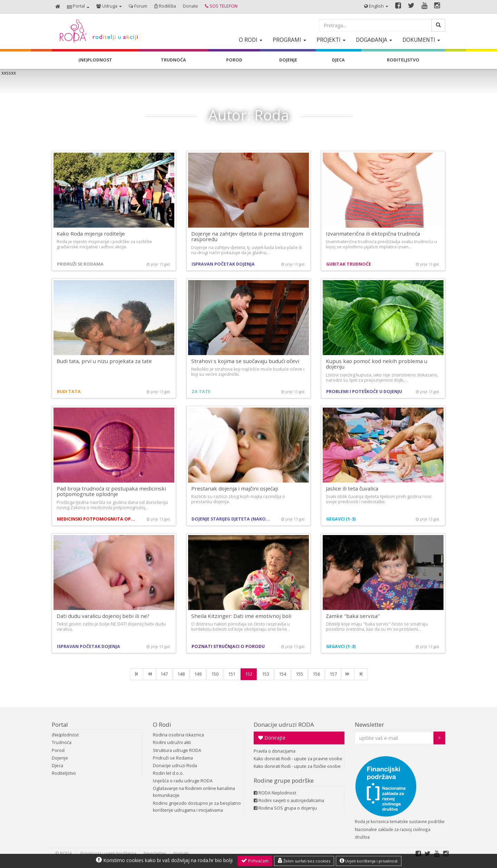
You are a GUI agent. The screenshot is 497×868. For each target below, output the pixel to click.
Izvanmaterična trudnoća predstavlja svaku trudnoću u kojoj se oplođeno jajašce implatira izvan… (381, 244)
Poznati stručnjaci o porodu (228, 646)
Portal (60, 724)
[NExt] (348, 674)
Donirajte (272, 738)
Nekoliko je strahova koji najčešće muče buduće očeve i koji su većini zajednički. (248, 372)
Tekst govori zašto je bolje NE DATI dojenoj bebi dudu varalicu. (111, 627)
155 (299, 674)
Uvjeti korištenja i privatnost (369, 861)
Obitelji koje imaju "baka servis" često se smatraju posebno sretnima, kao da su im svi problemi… (377, 627)
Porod (58, 750)
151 (232, 674)
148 (181, 674)
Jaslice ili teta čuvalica (352, 488)
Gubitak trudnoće (349, 264)
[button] (78, 7)
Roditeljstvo (64, 773)
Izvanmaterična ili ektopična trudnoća (373, 233)
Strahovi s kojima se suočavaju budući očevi (245, 361)
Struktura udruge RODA (177, 750)
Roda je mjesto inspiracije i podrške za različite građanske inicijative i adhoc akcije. (104, 244)
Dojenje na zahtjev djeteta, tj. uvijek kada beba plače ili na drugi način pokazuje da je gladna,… (247, 250)
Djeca (57, 766)
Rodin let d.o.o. (168, 773)
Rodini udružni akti (172, 742)
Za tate (201, 392)
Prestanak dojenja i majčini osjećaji (235, 488)
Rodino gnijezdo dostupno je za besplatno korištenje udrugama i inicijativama (197, 807)
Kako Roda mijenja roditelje (91, 233)
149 (198, 674)
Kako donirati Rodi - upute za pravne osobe (298, 759)
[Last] (361, 674)
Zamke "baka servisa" (353, 616)
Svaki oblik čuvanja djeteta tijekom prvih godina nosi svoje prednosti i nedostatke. (379, 499)
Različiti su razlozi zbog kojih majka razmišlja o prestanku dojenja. (238, 499)
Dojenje (60, 758)
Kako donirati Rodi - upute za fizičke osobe (297, 766)
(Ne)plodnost (65, 735)
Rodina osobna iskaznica (178, 735)
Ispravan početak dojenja (223, 264)
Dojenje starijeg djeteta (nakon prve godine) (232, 519)
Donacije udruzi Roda (175, 766)
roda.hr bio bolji (215, 860)
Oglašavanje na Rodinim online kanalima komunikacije (194, 792)
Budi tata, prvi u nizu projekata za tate (104, 361)
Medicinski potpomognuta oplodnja (98, 519)
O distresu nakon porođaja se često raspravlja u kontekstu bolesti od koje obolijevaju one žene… (241, 627)
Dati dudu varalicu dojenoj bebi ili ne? (103, 616)
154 (282, 674)
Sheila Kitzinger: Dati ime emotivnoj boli (241, 616)
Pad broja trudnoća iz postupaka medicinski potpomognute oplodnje (111, 491)
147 (164, 674)
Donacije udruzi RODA (284, 724)
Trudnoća (62, 742)
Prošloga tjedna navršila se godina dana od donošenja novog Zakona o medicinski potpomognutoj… (112, 505)
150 (215, 674)
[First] (137, 674)
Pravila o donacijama (275, 751)
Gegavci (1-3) (341, 519)
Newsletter (369, 724)
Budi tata (69, 392)
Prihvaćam (255, 861)
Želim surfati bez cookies (304, 861)
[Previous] (150, 674)
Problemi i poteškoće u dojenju (364, 392)
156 (316, 674)
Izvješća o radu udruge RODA (183, 781)
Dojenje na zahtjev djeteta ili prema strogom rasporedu (247, 236)
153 (266, 674)
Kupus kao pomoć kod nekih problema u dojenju (377, 364)
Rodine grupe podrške (284, 780)
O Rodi (162, 724)
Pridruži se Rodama (80, 264)
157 (333, 674)
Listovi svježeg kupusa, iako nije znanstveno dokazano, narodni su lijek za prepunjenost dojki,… (382, 378)
